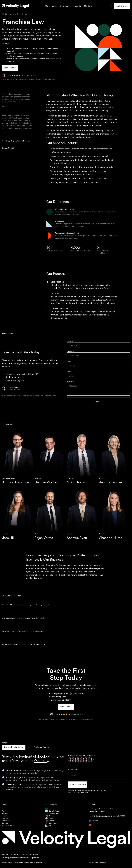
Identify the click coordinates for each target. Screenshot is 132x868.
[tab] (14, 747)
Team (54, 6)
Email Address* (73, 769)
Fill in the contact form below (64, 285)
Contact (88, 6)
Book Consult (8, 148)
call (83, 285)
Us (47, 6)
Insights (77, 6)
